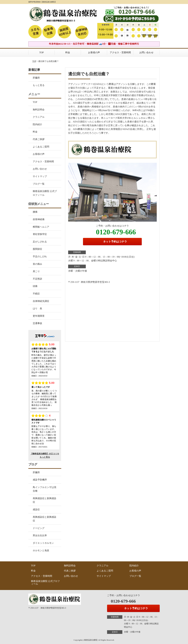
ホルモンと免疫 (41, 550)
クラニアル (39, 117)
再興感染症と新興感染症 (45, 500)
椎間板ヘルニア (41, 227)
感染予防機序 (40, 480)
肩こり (36, 271)
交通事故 (37, 323)
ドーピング (39, 528)
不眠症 (36, 294)
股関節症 (37, 249)
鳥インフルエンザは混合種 (45, 489)
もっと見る (39, 85)
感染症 (36, 509)
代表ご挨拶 (39, 139)
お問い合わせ (146, 52)
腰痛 (35, 212)
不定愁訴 (37, 279)
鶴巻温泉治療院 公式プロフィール (45, 193)
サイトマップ (40, 176)
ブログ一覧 (39, 184)
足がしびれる (40, 242)
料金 (68, 52)
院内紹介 (37, 124)
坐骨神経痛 (39, 219)
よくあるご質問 (41, 147)
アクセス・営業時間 (120, 52)
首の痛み (37, 264)
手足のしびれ (40, 256)
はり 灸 (37, 308)
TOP (42, 52)
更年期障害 (39, 316)
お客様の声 (94, 52)
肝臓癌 (36, 78)
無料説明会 (39, 110)
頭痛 (35, 286)
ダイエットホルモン (43, 543)
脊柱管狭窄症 (40, 234)
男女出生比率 (40, 535)
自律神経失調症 (41, 301)
